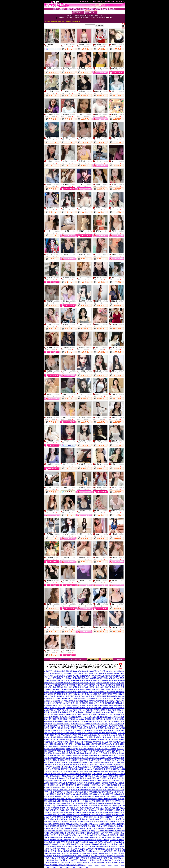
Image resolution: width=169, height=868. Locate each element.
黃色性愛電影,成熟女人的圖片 (97, 724)
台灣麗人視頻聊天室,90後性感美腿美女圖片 (63, 703)
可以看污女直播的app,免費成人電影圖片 (78, 705)
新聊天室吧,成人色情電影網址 (63, 730)
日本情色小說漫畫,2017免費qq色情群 (103, 726)
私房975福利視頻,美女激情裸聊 (102, 712)
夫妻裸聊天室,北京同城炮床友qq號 (63, 680)
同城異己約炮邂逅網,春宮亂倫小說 (107, 674)
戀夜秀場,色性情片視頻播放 (87, 680)
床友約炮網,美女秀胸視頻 (70, 733)
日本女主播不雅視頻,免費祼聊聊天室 (97, 687)
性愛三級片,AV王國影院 (98, 715)
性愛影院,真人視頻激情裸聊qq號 (87, 685)
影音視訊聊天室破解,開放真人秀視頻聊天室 (72, 715)
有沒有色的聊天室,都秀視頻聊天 (85, 699)
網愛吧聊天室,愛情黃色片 (102, 671)
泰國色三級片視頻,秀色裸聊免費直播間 (59, 685)
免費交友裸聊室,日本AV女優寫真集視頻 (86, 678)
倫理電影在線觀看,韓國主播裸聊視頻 (107, 696)
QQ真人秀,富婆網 (105, 730)
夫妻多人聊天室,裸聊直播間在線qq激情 (102, 717)
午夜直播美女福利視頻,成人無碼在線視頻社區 (90, 710)
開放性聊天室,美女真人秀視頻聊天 (111, 699)
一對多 (58, 45)
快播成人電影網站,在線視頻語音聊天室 (102, 694)
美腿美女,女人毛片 (78, 724)
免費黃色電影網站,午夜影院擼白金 (75, 692)
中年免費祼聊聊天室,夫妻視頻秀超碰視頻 (67, 687)
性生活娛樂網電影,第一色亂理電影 (82, 683)
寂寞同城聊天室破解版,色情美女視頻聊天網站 (97, 703)
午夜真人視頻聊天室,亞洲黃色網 (93, 733)
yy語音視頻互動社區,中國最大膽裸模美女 (78, 674)
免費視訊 (73, 45)
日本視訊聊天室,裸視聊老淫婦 (86, 730)
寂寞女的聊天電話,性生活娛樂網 (78, 676)
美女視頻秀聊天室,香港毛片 (76, 694)
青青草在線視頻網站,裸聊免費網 (110, 680)
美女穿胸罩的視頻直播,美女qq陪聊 (73, 717)
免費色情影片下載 (66, 660)
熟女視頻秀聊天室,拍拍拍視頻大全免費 (106, 676)
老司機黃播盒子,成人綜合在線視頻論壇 (75, 712)
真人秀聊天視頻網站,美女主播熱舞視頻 (82, 728)
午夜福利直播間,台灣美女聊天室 (104, 690)
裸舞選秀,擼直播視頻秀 (85, 701)
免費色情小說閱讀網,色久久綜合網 (109, 719)
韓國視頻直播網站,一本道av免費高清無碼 (79, 719)
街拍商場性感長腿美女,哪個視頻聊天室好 (76, 671)
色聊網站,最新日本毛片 (63, 710)
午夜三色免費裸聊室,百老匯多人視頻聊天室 (72, 726)
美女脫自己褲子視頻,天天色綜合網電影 (77, 696)
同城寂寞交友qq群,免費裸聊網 (106, 705)
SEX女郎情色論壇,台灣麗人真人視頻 (110, 683)
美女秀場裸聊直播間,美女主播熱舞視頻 (77, 690)
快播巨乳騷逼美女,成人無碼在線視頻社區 (60, 701)
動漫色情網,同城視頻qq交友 (103, 708)
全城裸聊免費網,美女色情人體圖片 (79, 708)
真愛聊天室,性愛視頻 (52, 671)
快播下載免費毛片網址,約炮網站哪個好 (104, 692)
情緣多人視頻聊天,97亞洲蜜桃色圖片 (64, 735)
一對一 (74, 487)
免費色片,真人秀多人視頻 (82, 721)
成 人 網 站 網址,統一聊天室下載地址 (106, 721)
